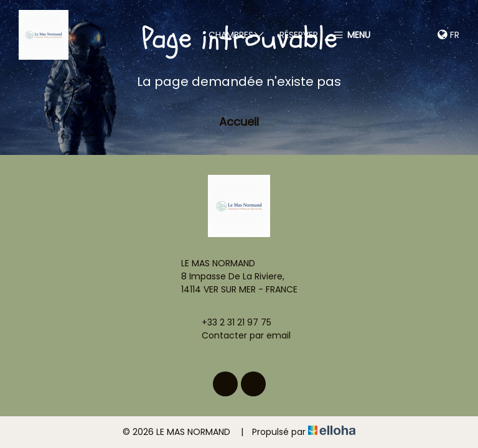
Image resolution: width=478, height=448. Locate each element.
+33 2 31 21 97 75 (229, 322)
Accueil (239, 122)
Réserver (299, 35)
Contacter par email (239, 335)
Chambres (237, 35)
